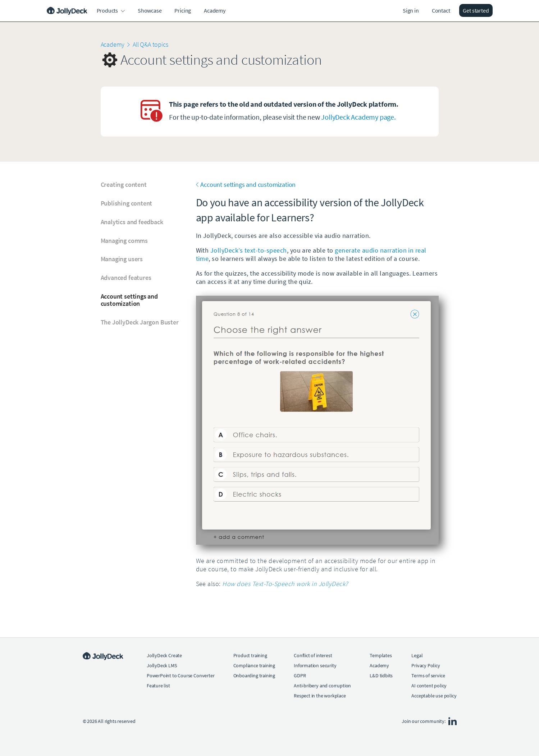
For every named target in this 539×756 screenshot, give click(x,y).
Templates (381, 655)
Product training (250, 655)
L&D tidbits (381, 676)
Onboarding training (254, 676)
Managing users (122, 259)
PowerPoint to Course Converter (181, 676)
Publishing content (127, 203)
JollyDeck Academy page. (358, 117)
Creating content (124, 185)
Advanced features (126, 278)
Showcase (150, 10)
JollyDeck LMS (162, 665)
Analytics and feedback (132, 222)
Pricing (183, 10)
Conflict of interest (313, 655)
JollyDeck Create (164, 655)
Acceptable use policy (434, 696)
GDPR (300, 676)
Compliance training (254, 665)
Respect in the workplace (320, 696)
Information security (315, 665)
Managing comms (124, 241)
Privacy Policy (426, 665)
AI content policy (429, 686)
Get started (476, 10)
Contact (441, 10)
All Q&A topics (150, 44)
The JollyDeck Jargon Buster (140, 322)
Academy (215, 10)
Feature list (158, 686)
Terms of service (428, 676)
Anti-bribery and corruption (322, 686)
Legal (417, 655)
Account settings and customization (129, 300)
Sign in (411, 10)
